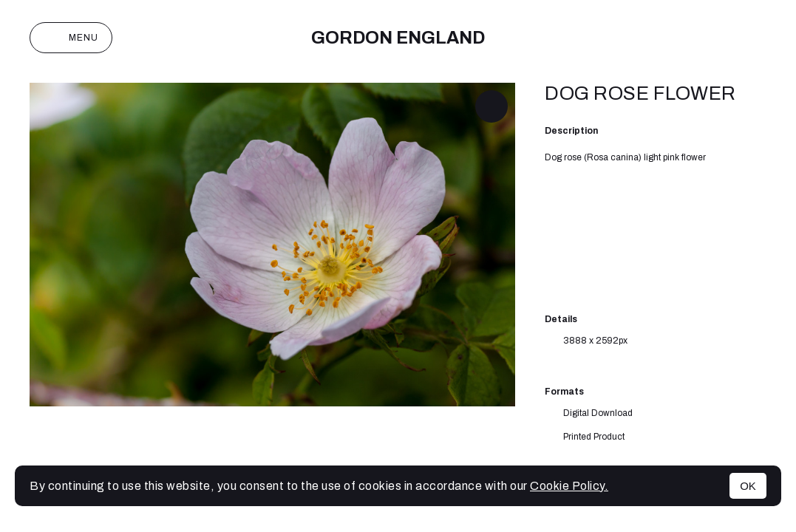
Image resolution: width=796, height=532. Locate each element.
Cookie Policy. (569, 486)
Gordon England (398, 38)
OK (748, 486)
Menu (71, 38)
